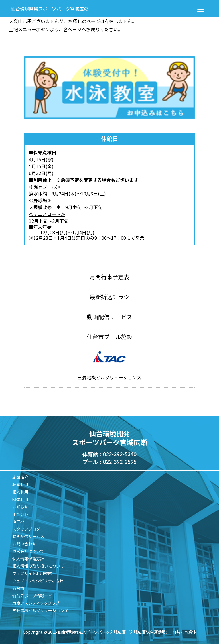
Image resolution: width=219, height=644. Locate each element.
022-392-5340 (120, 454)
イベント (20, 514)
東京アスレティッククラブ (36, 603)
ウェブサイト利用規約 (32, 573)
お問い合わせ (24, 544)
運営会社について (28, 551)
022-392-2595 (120, 462)
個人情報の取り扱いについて (38, 566)
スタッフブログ (26, 529)
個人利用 (20, 492)
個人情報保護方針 (28, 559)
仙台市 (18, 588)
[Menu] (201, 9)
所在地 (18, 521)
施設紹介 (20, 477)
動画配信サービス (109, 317)
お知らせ (20, 507)
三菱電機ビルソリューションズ (40, 610)
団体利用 (20, 499)
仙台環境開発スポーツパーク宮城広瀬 (50, 9)
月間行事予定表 (109, 277)
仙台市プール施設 (109, 337)
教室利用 (20, 484)
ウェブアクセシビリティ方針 (38, 581)
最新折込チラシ (109, 297)
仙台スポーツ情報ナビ (32, 596)
